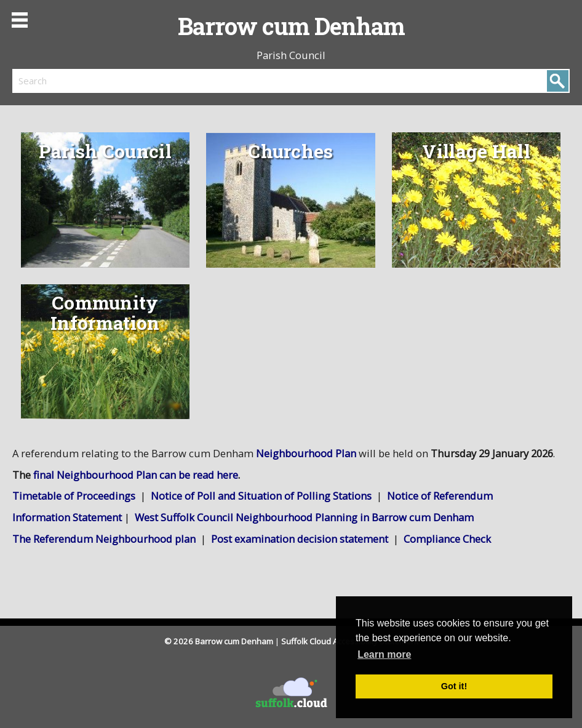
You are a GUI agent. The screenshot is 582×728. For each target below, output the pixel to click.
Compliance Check (447, 539)
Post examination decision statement (300, 539)
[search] (152, 81)
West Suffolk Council (304, 517)
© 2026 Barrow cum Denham (219, 641)
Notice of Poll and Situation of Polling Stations (262, 496)
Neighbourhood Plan (306, 453)
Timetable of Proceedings (74, 496)
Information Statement (67, 517)
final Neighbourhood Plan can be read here (136, 475)
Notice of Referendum (440, 496)
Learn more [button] (384, 654)
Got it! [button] (454, 686)
